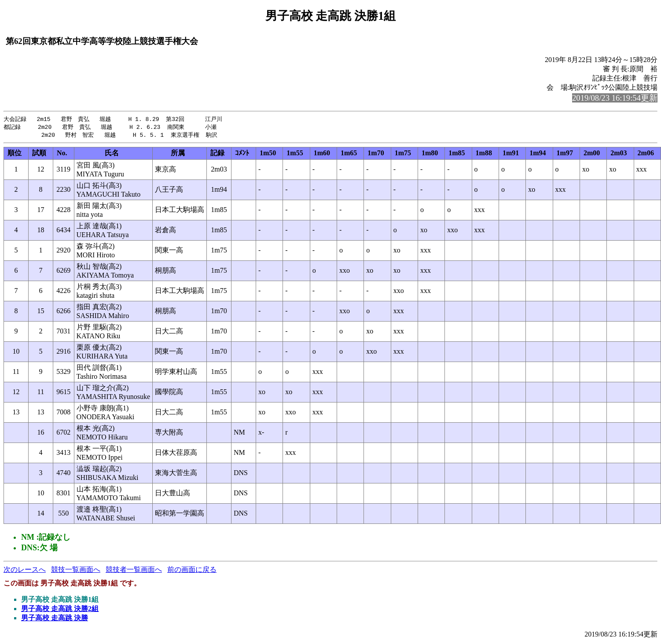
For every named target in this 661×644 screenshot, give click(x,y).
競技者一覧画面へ (134, 571)
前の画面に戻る (192, 571)
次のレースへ (25, 571)
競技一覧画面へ (76, 571)
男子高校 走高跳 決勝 (55, 619)
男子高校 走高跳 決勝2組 (60, 610)
